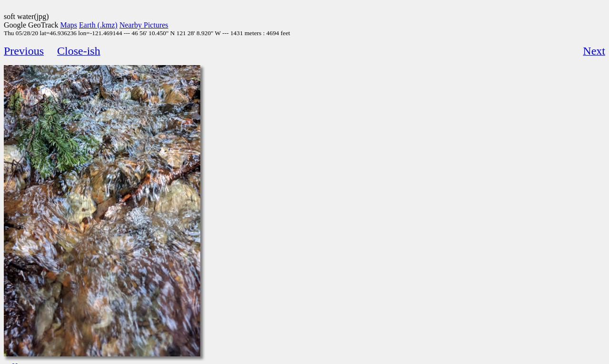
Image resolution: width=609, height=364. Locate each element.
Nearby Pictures (144, 25)
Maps (69, 25)
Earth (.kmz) (98, 25)
